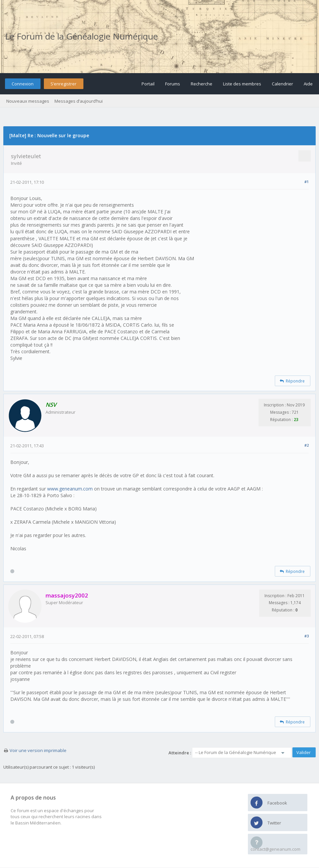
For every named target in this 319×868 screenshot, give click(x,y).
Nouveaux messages (28, 101)
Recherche (202, 84)
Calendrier (282, 84)
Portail (148, 84)
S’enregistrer (63, 84)
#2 (307, 445)
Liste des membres (242, 84)
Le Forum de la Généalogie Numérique (81, 36)
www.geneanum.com (70, 489)
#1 (307, 182)
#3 (307, 636)
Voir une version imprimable (38, 750)
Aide (308, 84)
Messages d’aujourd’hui (79, 101)
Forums (173, 84)
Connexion (23, 84)
